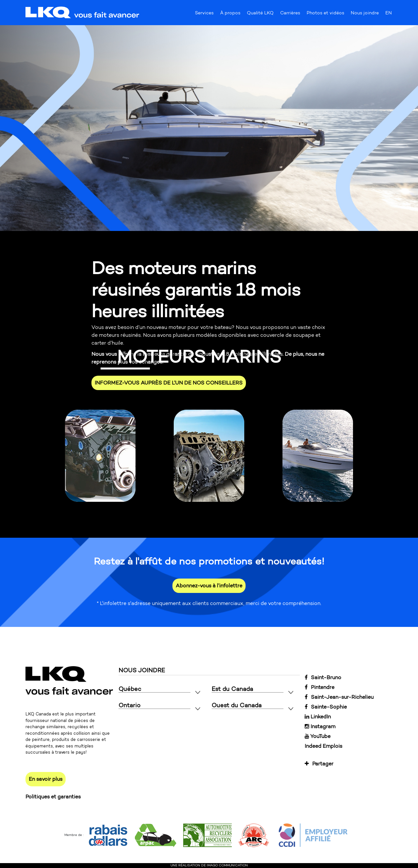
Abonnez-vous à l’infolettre (209, 586)
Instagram (320, 726)
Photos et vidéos (325, 14)
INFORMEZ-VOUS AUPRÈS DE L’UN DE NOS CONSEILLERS (169, 383)
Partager (319, 764)
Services (204, 14)
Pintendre (320, 687)
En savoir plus (46, 779)
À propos (230, 14)
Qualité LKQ (260, 14)
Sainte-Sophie (326, 707)
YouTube (318, 736)
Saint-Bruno (323, 677)
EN (389, 14)
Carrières (290, 14)
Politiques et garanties (53, 797)
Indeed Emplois (323, 746)
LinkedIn (318, 717)
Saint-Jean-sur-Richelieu (339, 697)
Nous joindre (365, 14)
